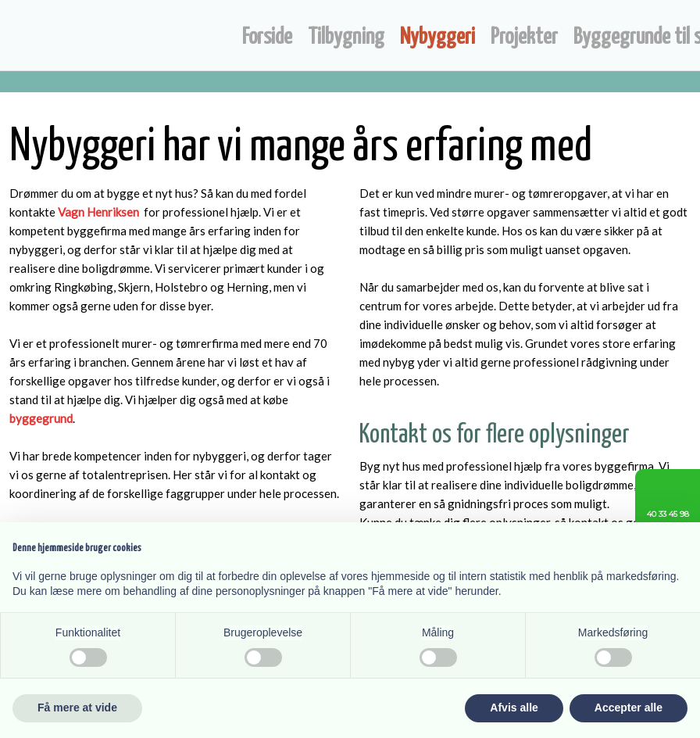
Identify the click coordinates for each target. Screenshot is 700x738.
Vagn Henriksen (98, 212)
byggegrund (41, 418)
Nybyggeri (437, 38)
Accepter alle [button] (629, 708)
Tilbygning (346, 38)
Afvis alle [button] (514, 708)
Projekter (524, 38)
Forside (267, 38)
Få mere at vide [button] (77, 708)
